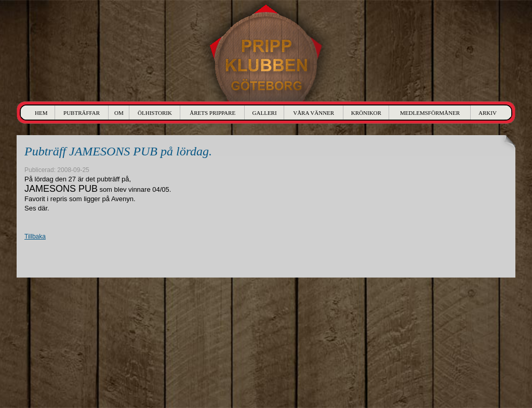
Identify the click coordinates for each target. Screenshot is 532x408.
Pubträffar (82, 113)
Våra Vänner (314, 113)
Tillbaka (35, 236)
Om (119, 113)
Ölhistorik (155, 113)
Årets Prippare (212, 113)
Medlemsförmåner (430, 113)
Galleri (265, 113)
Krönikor (366, 113)
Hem (41, 113)
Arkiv (488, 113)
